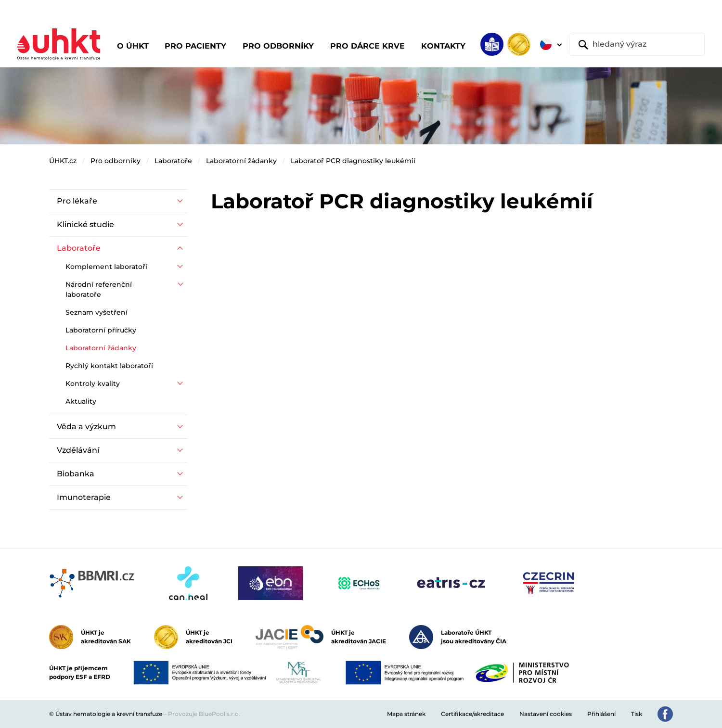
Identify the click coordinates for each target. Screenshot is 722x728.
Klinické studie (85, 224)
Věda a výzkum (86, 427)
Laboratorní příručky (101, 330)
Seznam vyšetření (97, 312)
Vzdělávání (78, 450)
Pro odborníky (116, 161)
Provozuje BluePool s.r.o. (204, 714)
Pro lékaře (77, 201)
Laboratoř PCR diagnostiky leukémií (353, 161)
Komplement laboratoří (106, 267)
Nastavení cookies (546, 714)
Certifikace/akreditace (472, 714)
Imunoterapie (84, 497)
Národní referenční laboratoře (99, 289)
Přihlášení (601, 714)
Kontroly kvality (93, 383)
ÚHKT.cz (63, 161)
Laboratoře (173, 161)
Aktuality (81, 401)
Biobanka (76, 474)
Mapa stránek (406, 714)
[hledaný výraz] (637, 44)
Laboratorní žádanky (241, 161)
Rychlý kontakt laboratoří (109, 366)
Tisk (637, 714)
